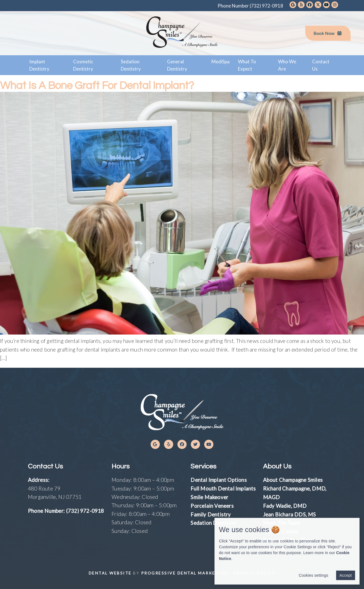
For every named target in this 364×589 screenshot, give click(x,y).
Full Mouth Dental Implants (223, 488)
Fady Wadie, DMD (285, 505)
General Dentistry (177, 65)
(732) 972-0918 (85, 511)
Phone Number (250, 6)
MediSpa (220, 62)
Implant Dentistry (39, 65)
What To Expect (247, 65)
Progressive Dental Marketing (185, 572)
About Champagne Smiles (293, 480)
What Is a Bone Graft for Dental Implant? (103, 85)
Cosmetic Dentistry (83, 65)
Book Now (328, 33)
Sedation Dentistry (131, 65)
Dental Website (110, 572)
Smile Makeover (210, 497)
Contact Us (321, 65)
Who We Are (287, 65)
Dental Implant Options (219, 480)
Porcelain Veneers (213, 505)
